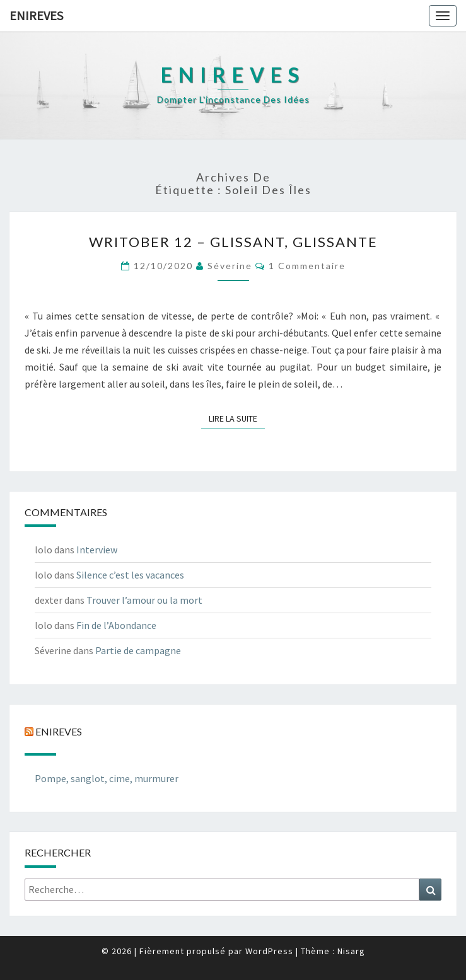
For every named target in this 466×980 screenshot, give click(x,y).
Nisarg (351, 951)
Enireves (36, 15)
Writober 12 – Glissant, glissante (233, 242)
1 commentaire (307, 266)
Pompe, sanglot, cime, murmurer (107, 778)
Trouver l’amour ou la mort (144, 600)
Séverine (230, 266)
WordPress (269, 951)
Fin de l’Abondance (116, 625)
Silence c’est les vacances (130, 575)
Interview (97, 550)
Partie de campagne (138, 650)
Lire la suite (237, 418)
